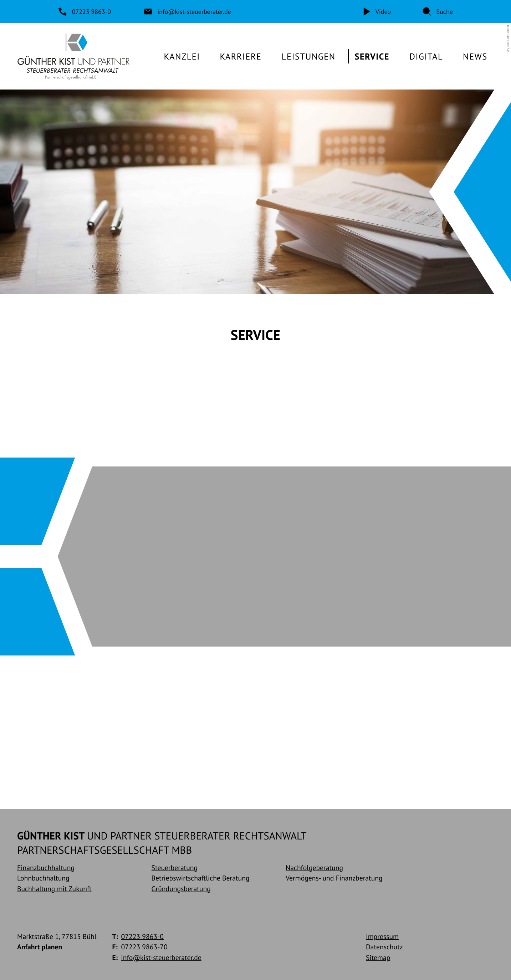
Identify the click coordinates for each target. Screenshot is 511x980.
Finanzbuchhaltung (46, 867)
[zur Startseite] (73, 56)
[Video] (376, 12)
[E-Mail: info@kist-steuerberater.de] (188, 12)
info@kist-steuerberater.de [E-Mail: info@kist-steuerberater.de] (161, 957)
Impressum (382, 936)
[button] (438, 12)
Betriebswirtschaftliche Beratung (201, 878)
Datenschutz (384, 947)
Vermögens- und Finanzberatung (334, 878)
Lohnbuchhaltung (43, 878)
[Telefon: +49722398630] (85, 12)
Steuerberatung (175, 867)
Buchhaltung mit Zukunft (54, 889)
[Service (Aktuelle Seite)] (372, 56)
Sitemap (378, 957)
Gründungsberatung (181, 889)
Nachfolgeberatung (314, 867)
